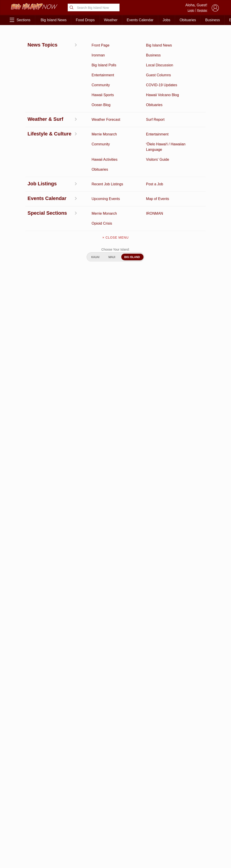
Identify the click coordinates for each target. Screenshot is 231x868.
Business (213, 20)
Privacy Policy (178, 824)
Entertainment (57, 803)
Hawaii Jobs (27, 831)
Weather (111, 20)
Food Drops (85, 20)
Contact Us (115, 816)
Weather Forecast (57, 824)
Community (27, 838)
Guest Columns (56, 838)
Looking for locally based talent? (102, 469)
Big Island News (54, 20)
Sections (20, 20)
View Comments (79, 587)
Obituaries (188, 20)
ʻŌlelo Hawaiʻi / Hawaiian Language (27, 850)
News (14, 35)
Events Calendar (140, 20)
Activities (27, 796)
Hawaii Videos (27, 817)
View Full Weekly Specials (79, 772)
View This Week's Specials (189, 188)
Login (191, 10)
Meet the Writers (115, 826)
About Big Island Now (115, 797)
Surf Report (27, 824)
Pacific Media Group (202, 815)
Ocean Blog (57, 810)
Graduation (57, 845)
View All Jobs (37, 450)
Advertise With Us (115, 835)
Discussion (27, 803)
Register (202, 10)
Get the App (115, 807)
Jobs (166, 20)
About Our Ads (200, 824)
